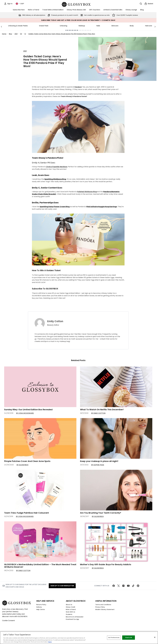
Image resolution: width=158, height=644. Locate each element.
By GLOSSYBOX (22, 465)
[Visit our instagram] (123, 586)
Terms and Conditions (103, 605)
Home (4, 34)
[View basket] (149, 4)
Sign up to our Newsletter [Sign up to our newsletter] (62, 586)
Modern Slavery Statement (105, 609)
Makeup (82, 26)
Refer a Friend (71, 609)
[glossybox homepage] (78, 4)
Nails (98, 26)
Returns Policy (41, 605)
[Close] (155, 637)
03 (21, 34)
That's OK (129, 638)
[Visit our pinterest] (138, 586)
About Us (69, 605)
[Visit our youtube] (128, 586)
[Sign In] (8, 4)
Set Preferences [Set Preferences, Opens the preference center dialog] (114, 638)
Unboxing (63, 26)
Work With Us (70, 612)
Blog (10, 34)
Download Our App (72, 619)
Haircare (149, 26)
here (50, 642)
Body (132, 26)
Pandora (78, 87)
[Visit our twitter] (119, 586)
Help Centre (41, 609)
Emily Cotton (55, 321)
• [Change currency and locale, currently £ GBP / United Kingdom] (20, 4)
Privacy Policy (100, 607)
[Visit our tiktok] (133, 586)
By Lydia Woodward (25, 413)
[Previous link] (1, 27)
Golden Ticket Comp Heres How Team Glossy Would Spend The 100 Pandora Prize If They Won (62, 34)
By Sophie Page (98, 465)
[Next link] (155, 27)
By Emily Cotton (98, 413)
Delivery (39, 607)
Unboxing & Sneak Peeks (18, 26)
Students (69, 614)
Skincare (115, 26)
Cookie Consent (8, 621)
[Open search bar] (141, 4)
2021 (16, 34)
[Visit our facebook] (114, 586)
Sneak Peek (44, 26)
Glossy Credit (71, 607)
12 (25, 34)
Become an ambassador (75, 617)
